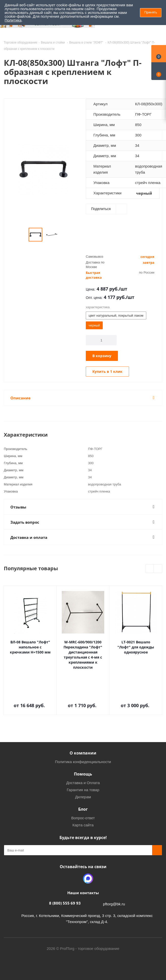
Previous (150, 569)
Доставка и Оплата (83, 783)
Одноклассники (75, 879)
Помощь (83, 774)
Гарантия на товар (83, 790)
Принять (151, 12)
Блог (83, 809)
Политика (13, 20)
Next (158, 569)
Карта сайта (83, 825)
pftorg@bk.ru (114, 904)
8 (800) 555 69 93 (65, 903)
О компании (83, 753)
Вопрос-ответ (83, 818)
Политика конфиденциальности (83, 762)
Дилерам (83, 797)
